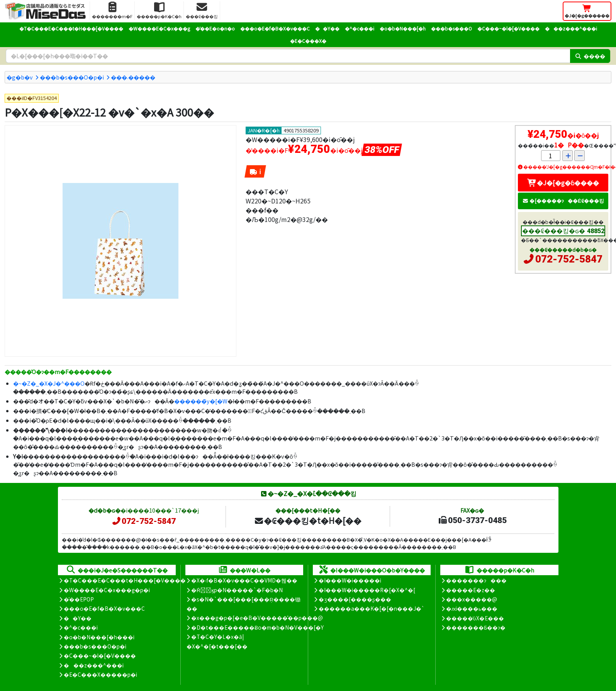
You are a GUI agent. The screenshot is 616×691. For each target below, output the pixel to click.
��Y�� (327, 28)
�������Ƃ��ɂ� (476, 627)
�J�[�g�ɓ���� (563, 183)
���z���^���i (571, 28)
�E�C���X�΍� (308, 41)
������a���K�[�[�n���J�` (372, 608)
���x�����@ (472, 599)
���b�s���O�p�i (72, 77)
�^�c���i (360, 28)
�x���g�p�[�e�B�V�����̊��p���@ (257, 618)
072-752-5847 (569, 259)
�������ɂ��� (476, 580)
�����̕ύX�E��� (475, 618)
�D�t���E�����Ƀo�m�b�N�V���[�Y (257, 627)
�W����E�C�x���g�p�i (107, 590)
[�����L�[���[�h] (288, 56)
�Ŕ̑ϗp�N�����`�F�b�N (237, 590)
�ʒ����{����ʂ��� (355, 599)
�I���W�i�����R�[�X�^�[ (367, 590)
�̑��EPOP (79, 599)
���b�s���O (451, 28)
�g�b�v (20, 77)
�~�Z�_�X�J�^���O (49, 383)
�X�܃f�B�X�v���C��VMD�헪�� (244, 580)
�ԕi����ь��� (472, 608)
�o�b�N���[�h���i (99, 637)
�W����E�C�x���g (159, 28)
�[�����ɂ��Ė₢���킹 (563, 201)
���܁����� (133, 77)
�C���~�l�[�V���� (508, 28)
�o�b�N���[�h (403, 28)
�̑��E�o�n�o (215, 28)
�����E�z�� (471, 590)
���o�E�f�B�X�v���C (275, 28)
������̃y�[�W (201, 401)
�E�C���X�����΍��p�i (100, 674)
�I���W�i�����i (350, 580)
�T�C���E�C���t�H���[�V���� (71, 28)
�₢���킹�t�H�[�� (308, 520)
